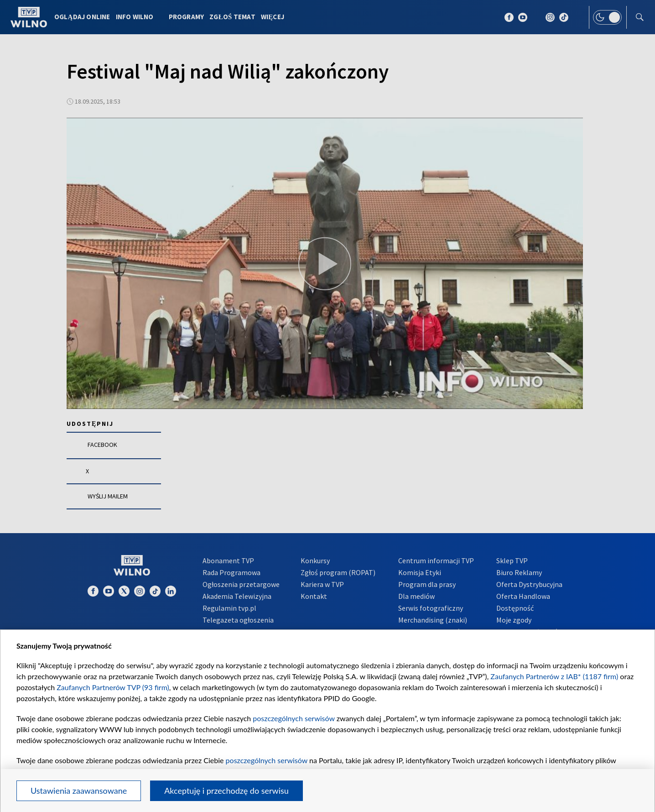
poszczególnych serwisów (294, 718)
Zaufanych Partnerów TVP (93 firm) (113, 687)
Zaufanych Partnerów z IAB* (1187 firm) (554, 676)
